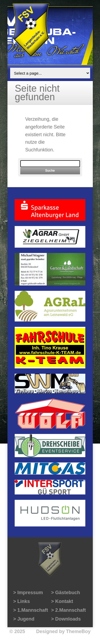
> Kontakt (62, 601)
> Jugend (24, 619)
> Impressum (28, 593)
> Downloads (66, 619)
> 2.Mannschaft (69, 610)
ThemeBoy (78, 631)
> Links (22, 601)
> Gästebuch (66, 593)
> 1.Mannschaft (31, 610)
